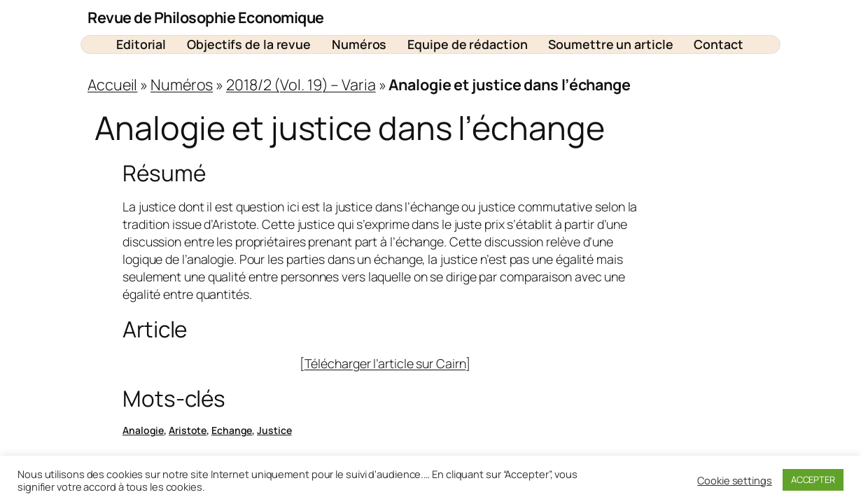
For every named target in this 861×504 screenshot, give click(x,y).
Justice (274, 430)
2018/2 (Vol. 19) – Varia (301, 84)
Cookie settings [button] (735, 480)
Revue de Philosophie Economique (206, 17)
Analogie (143, 430)
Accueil (112, 84)
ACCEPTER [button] (813, 479)
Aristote (188, 430)
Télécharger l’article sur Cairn (385, 363)
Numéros (182, 84)
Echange (232, 430)
